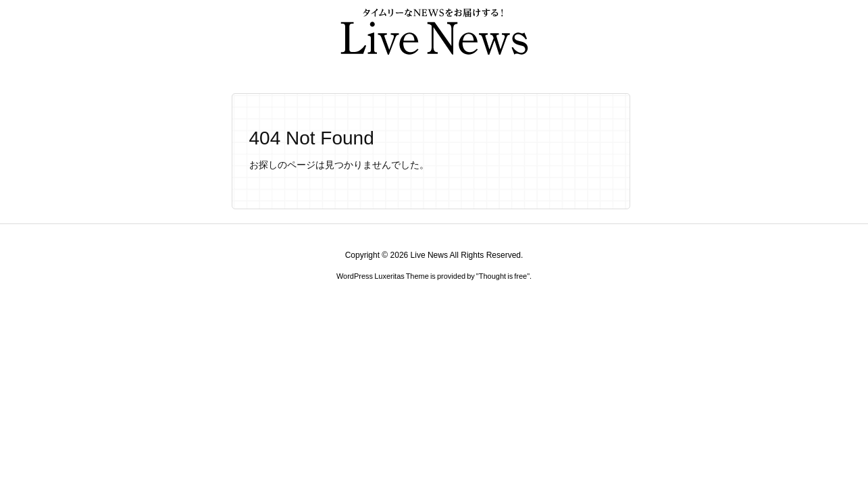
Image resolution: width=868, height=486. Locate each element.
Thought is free (503, 276)
